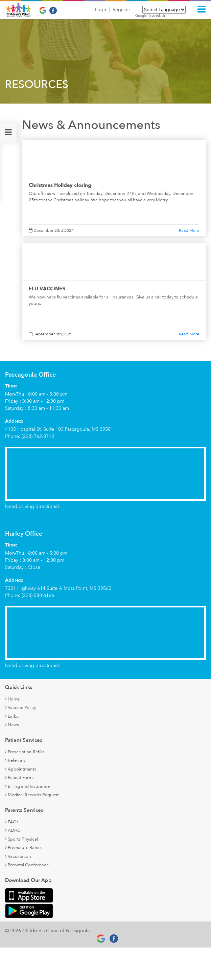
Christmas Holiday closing (60, 185)
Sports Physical (21, 839)
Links (12, 716)
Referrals (15, 760)
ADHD (13, 830)
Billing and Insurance (27, 786)
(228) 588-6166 (38, 595)
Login (101, 10)
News (12, 725)
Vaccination (18, 856)
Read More (189, 230)
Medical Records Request (32, 795)
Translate (151, 16)
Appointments (21, 769)
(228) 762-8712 (38, 436)
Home (12, 699)
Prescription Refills (25, 752)
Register (121, 10)
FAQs (12, 822)
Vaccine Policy (20, 708)
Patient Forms (20, 778)
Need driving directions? (32, 506)
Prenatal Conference (27, 865)
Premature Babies (24, 848)
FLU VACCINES (47, 289)
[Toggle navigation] (202, 9)
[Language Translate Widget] (164, 10)
